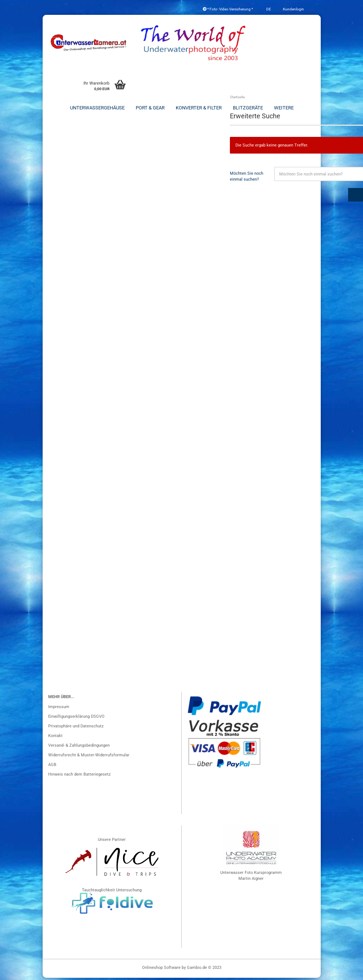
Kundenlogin (293, 9)
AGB (52, 767)
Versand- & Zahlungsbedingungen (79, 748)
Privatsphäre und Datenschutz (76, 728)
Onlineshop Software (161, 970)
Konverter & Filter (199, 108)
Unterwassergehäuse (97, 108)
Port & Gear (150, 108)
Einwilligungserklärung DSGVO (76, 719)
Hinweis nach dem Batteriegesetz (79, 777)
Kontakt (55, 738)
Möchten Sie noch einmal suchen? (247, 179)
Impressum (59, 709)
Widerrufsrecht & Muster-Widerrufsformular (89, 757)
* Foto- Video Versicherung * (228, 9)
